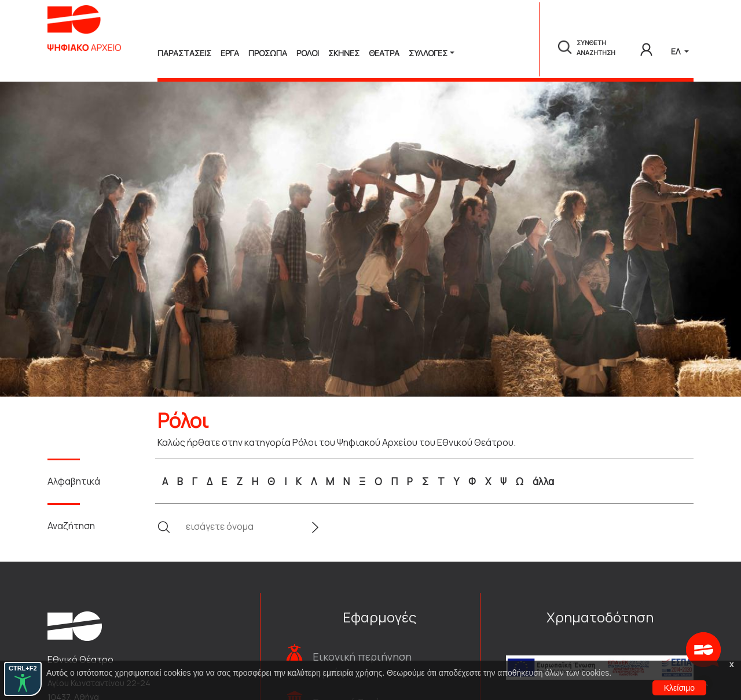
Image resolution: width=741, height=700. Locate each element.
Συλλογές (428, 53)
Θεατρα (384, 53)
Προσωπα (268, 53)
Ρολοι (308, 53)
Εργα (230, 53)
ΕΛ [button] (676, 51)
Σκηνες (344, 53)
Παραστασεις (184, 53)
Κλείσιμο (679, 688)
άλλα (543, 481)
